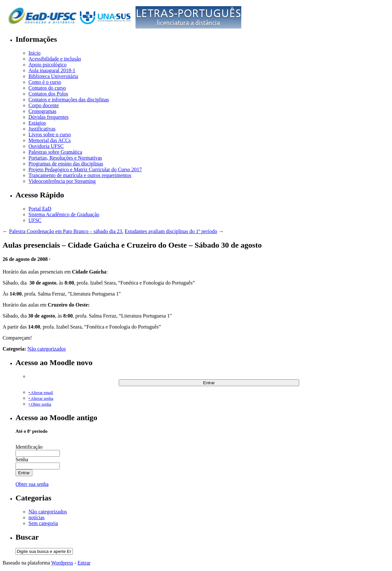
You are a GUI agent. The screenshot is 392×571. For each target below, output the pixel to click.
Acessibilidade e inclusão (55, 59)
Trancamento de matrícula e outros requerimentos (80, 175)
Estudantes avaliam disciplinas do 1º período (171, 231)
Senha (22, 459)
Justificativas (42, 129)
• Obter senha (40, 404)
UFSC (35, 220)
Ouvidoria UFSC (46, 146)
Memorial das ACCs (50, 140)
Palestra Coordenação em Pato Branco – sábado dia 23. (66, 231)
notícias (37, 517)
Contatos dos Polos (48, 94)
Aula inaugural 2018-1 (52, 70)
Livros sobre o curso (50, 134)
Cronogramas (42, 111)
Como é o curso (45, 82)
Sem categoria (43, 523)
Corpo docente (44, 105)
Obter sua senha (32, 484)
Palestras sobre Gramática (55, 152)
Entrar (84, 563)
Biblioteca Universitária (53, 76)
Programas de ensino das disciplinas (66, 164)
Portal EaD (40, 209)
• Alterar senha (41, 398)
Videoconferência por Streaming (62, 181)
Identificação (29, 447)
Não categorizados (47, 349)
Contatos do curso (47, 88)
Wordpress (62, 563)
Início (34, 53)
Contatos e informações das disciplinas (69, 100)
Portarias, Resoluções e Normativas (65, 158)
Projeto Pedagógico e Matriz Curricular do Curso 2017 (85, 169)
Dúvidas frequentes (49, 117)
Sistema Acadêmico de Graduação (64, 214)
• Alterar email (41, 392)
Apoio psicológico (48, 65)
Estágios (37, 123)
